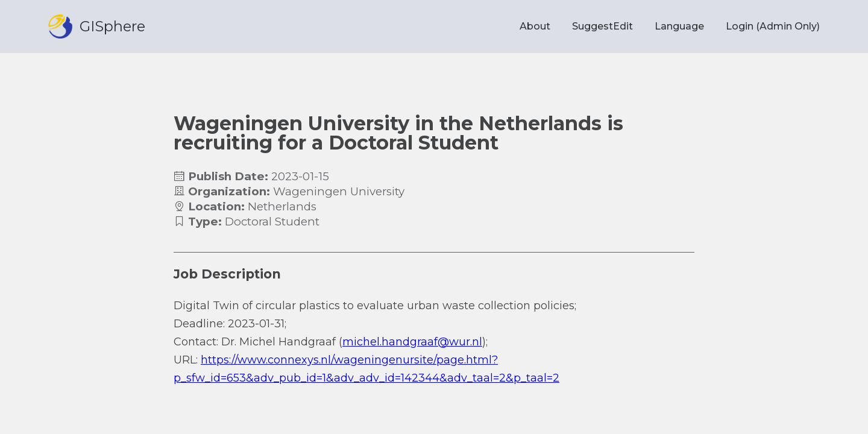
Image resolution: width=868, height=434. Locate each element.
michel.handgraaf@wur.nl (412, 342)
